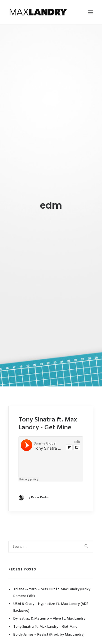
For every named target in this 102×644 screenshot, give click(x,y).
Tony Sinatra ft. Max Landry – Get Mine (45, 616)
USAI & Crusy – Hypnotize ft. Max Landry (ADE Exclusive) (51, 597)
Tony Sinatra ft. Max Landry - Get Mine (48, 413)
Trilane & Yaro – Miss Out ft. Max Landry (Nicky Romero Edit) (52, 582)
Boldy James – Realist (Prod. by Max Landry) (49, 624)
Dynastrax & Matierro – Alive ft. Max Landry (49, 608)
